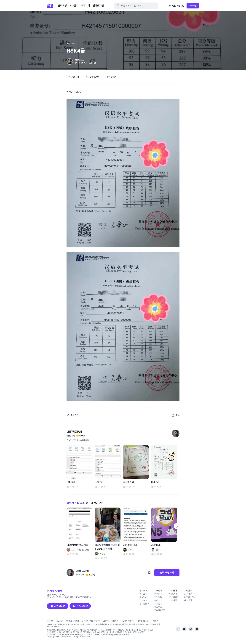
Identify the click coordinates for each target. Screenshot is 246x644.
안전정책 (158, 597)
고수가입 (193, 6)
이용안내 (158, 594)
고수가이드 (174, 597)
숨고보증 (158, 607)
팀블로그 (143, 600)
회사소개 (143, 594)
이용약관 (50, 621)
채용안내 (143, 597)
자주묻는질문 (190, 597)
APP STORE (58, 606)
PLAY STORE (80, 606)
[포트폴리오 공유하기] (176, 415)
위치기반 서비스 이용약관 (91, 621)
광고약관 (59, 621)
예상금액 (158, 600)
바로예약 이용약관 (127, 621)
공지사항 (188, 594)
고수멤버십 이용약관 (111, 621)
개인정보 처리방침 (72, 621)
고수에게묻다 (160, 610)
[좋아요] (72, 415)
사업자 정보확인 (143, 621)
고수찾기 (158, 604)
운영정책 (188, 600)
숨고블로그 (144, 604)
